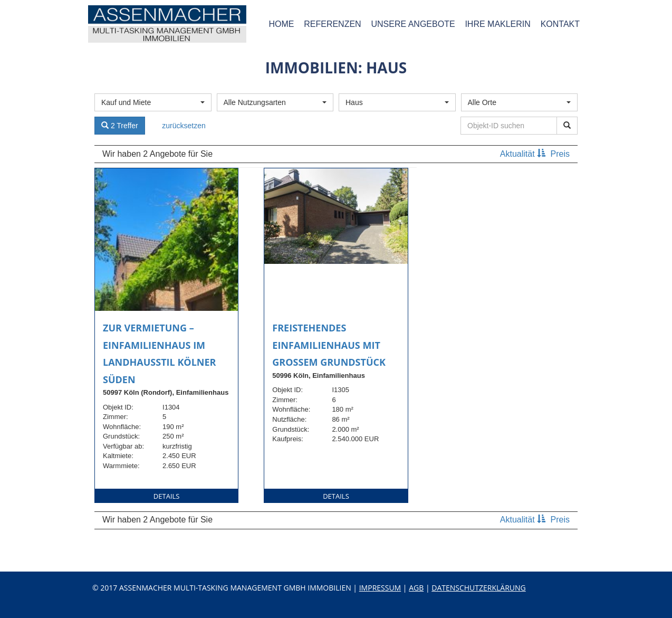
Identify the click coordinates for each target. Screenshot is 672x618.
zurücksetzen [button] (184, 126)
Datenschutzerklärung (479, 588)
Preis (560, 154)
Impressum (380, 588)
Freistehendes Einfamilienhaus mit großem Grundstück (329, 345)
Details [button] (167, 496)
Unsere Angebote (413, 24)
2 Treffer (120, 126)
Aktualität (524, 154)
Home (281, 24)
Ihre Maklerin (497, 24)
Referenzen (332, 24)
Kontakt (560, 24)
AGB (416, 588)
